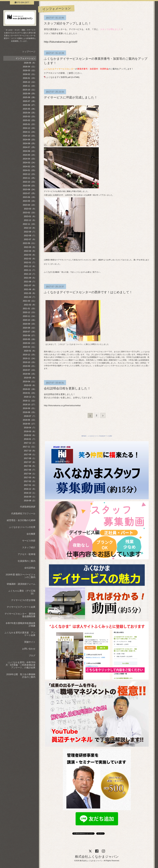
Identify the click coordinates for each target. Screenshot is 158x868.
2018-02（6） (30, 435)
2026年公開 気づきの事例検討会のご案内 (21, 676)
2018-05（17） (30, 424)
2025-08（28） (30, 97)
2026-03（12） (30, 70)
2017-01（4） (30, 485)
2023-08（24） (30, 190)
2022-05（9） (30, 247)
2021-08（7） (30, 282)
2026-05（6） (30, 63)
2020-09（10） (30, 324)
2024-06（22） (30, 151)
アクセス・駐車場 (27, 554)
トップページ (29, 52)
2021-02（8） (30, 305)
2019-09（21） (30, 366)
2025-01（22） (30, 124)
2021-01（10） (30, 309)
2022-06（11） (30, 243)
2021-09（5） (30, 278)
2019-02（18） (30, 389)
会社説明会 (30, 568)
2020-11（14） (30, 316)
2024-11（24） (30, 132)
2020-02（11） (30, 347)
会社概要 (31, 534)
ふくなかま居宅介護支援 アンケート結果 (20, 634)
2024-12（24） (30, 128)
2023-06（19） (30, 197)
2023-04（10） (30, 205)
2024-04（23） (30, 159)
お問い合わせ (29, 649)
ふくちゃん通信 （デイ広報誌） (22, 592)
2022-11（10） (30, 224)
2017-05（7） (30, 470)
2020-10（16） (30, 320)
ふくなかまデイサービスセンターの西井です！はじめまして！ (88, 292)
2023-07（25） (30, 193)
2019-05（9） (30, 378)
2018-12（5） (30, 397)
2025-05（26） (30, 109)
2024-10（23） (30, 136)
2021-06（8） (30, 289)
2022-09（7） (30, 232)
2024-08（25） (30, 143)
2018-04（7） (30, 428)
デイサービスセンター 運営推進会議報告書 (20, 615)
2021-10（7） (30, 274)
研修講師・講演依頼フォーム (21, 584)
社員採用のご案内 (27, 561)
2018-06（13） (30, 420)
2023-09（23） (30, 186)
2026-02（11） (30, 74)
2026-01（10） (30, 78)
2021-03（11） (30, 301)
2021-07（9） (30, 285)
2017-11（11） (30, 447)
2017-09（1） (30, 455)
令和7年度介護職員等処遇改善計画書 (20, 624)
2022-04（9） (30, 251)
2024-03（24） (30, 163)
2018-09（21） (30, 408)
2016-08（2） (30, 501)
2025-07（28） (30, 101)
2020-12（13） (30, 312)
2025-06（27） (30, 105)
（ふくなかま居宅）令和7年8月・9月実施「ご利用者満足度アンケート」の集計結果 (20, 665)
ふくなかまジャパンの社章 (22, 527)
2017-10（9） (30, 451)
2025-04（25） (30, 113)
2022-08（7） (30, 236)
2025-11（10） (30, 86)
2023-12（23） (30, 174)
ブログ (32, 656)
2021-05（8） (30, 293)
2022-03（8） (30, 255)
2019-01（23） (30, 393)
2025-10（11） (30, 90)
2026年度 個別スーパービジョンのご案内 (21, 576)
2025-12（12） (30, 82)
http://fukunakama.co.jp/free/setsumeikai (62, 405)
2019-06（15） (30, 374)
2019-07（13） (30, 370)
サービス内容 (29, 541)
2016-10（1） (30, 493)
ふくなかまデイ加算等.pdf (58, 77)
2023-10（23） (30, 182)
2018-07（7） (30, 416)
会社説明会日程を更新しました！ (67, 388)
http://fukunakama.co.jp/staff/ (61, 42)
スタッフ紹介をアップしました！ (68, 23)
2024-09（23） (30, 140)
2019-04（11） (30, 382)
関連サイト (30, 642)
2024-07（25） (30, 147)
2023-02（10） (30, 213)
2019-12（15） (30, 355)
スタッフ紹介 (29, 547)
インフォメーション (25, 58)
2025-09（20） (30, 94)
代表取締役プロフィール (23, 513)
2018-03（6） (30, 431)
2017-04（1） (30, 474)
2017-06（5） (30, 466)
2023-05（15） (30, 201)
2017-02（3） (30, 481)
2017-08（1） (30, 458)
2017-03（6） (30, 477)
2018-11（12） (30, 401)
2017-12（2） (30, 443)
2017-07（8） (30, 462)
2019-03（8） (30, 385)
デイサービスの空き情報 (23, 600)
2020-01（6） (30, 351)
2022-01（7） (30, 262)
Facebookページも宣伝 (106, 436)
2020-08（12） (30, 328)
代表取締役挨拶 (28, 507)
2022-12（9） (30, 220)
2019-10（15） (30, 362)
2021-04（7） (30, 297)
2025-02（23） (30, 120)
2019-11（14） (30, 358)
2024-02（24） (30, 167)
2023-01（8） (30, 216)
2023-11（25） (30, 178)
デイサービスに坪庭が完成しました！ (71, 97)
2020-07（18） (30, 332)
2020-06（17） (30, 335)
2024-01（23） (30, 170)
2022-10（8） (30, 228)
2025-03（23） (30, 117)
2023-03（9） (30, 209)
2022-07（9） (30, 239)
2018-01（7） (30, 439)
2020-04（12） (30, 343)
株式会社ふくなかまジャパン (97, 857)
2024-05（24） (30, 155)
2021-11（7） (30, 270)
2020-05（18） (30, 339)
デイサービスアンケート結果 (21, 607)
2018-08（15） (30, 412)
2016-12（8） (30, 489)
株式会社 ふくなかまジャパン (90, 436)
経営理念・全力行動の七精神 (21, 520)
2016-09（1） (30, 497)
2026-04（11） (30, 67)
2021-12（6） (30, 266)
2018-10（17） (30, 405)
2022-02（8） (30, 259)
